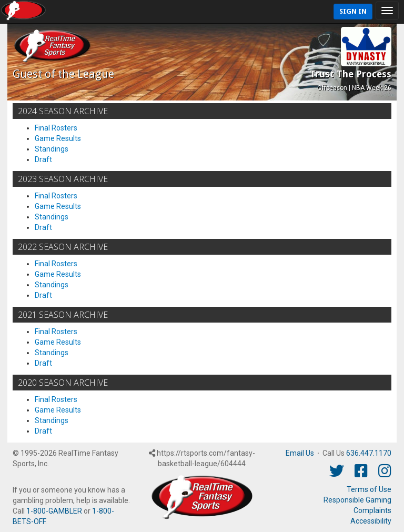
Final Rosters (56, 128)
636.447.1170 (369, 453)
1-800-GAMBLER (54, 511)
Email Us (300, 453)
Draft (43, 159)
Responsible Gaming (357, 500)
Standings (52, 149)
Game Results (58, 138)
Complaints (372, 510)
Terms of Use (369, 489)
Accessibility (371, 521)
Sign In (353, 11)
